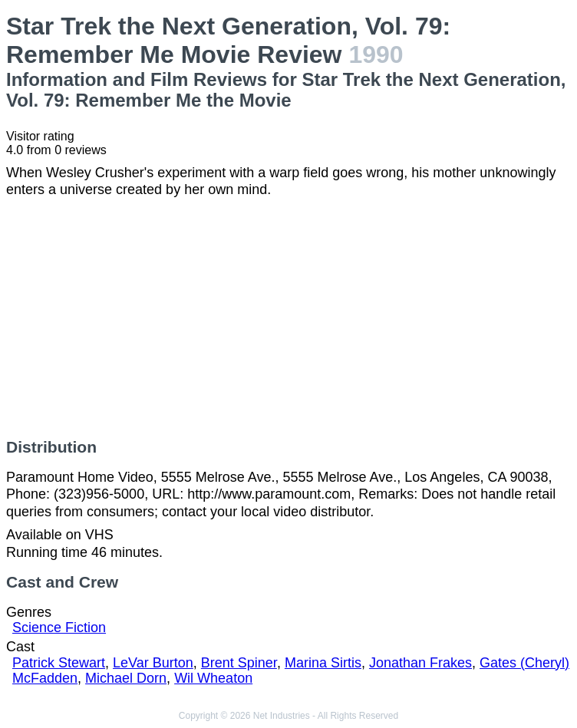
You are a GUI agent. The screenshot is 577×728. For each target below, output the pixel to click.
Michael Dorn (126, 678)
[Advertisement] (288, 318)
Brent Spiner (239, 663)
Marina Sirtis (323, 663)
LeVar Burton (153, 663)
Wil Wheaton (213, 678)
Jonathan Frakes (420, 663)
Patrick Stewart (59, 663)
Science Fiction (59, 628)
